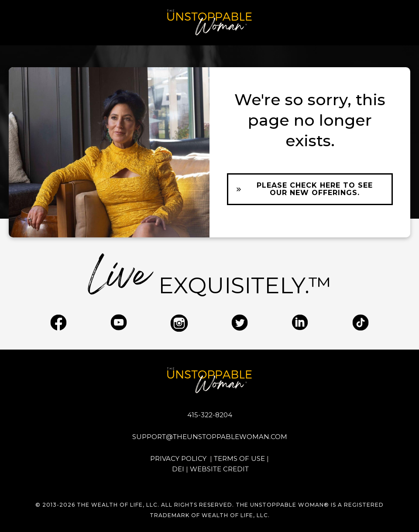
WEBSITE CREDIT (219, 469)
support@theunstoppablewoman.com (210, 437)
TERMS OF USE (239, 458)
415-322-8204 (210, 415)
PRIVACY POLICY (179, 458)
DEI (178, 469)
